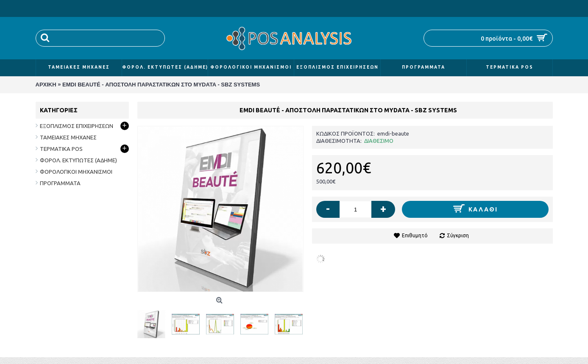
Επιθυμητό (415, 235)
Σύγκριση (458, 235)
